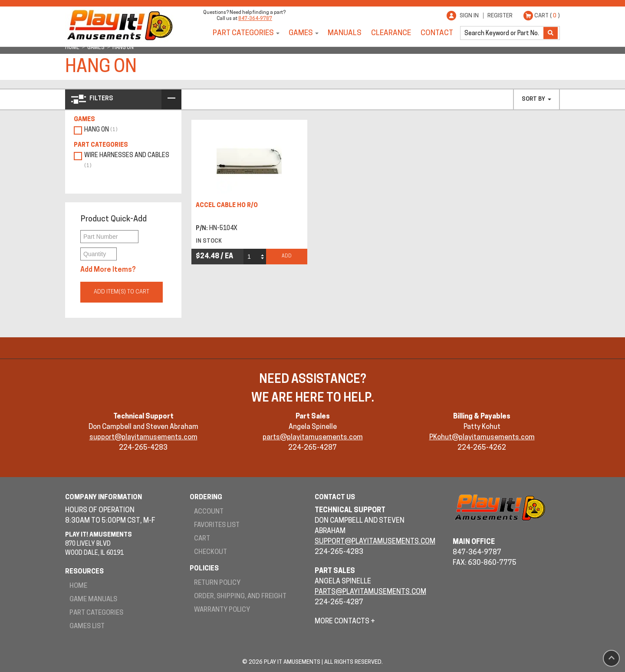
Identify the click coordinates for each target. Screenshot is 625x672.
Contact (437, 33)
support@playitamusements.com (143, 438)
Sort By (536, 99)
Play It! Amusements (119, 25)
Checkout (211, 552)
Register (500, 16)
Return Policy (217, 583)
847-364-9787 (255, 19)
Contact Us (335, 498)
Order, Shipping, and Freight (240, 597)
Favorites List (217, 525)
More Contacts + (345, 622)
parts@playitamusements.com (313, 438)
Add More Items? (108, 270)
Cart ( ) (547, 16)
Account (209, 512)
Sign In (469, 16)
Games (301, 33)
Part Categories (243, 33)
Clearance (391, 33)
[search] (503, 33)
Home (78, 586)
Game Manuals (93, 600)
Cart (202, 539)
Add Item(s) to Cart (122, 292)
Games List (87, 627)
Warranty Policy (222, 610)
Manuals (345, 33)
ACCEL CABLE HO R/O (227, 206)
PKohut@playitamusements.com (482, 438)
